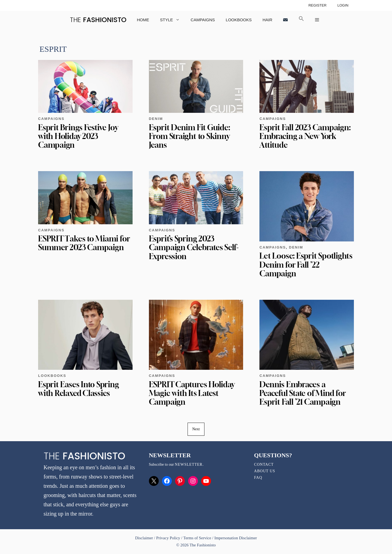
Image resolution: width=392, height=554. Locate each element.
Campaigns (203, 20)
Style (173, 20)
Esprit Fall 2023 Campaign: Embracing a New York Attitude (305, 136)
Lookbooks (239, 20)
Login (343, 5)
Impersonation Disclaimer (235, 538)
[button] (301, 20)
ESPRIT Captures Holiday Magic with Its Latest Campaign (192, 393)
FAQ (258, 478)
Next (196, 429)
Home (143, 20)
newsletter (189, 464)
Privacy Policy (168, 538)
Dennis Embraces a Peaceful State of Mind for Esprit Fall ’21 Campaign (303, 393)
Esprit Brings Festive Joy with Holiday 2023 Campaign (78, 136)
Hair (267, 20)
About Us (264, 471)
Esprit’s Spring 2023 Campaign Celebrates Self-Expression (194, 247)
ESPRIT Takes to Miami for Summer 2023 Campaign (84, 243)
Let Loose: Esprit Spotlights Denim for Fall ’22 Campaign (306, 264)
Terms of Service (197, 538)
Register (318, 5)
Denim (156, 119)
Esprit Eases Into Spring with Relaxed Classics (79, 389)
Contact (264, 464)
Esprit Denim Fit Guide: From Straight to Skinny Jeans (189, 136)
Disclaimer (145, 538)
